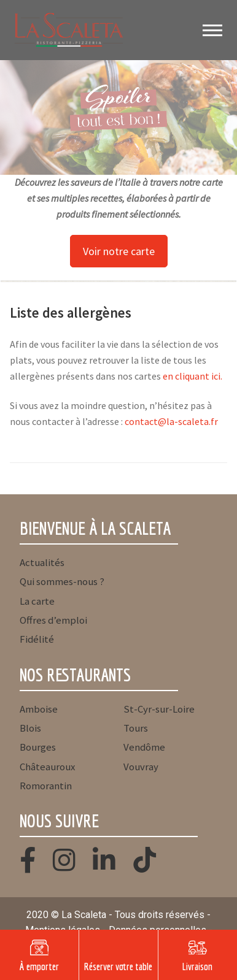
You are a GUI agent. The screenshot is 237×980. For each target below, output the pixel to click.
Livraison (197, 966)
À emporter (39, 966)
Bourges (38, 747)
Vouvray (141, 767)
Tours (136, 728)
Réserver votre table (118, 966)
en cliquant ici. (192, 376)
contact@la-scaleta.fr (171, 421)
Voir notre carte (119, 251)
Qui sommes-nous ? (62, 581)
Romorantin (46, 786)
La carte (37, 601)
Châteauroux (47, 767)
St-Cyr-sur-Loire (159, 709)
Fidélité (37, 639)
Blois (30, 728)
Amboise (39, 709)
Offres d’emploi (53, 620)
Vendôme (144, 747)
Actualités (42, 562)
